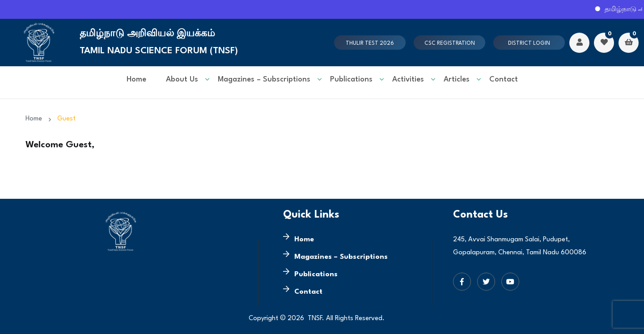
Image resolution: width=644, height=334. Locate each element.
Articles (457, 79)
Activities (408, 79)
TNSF (315, 319)
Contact (504, 79)
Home (136, 79)
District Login (529, 43)
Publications (351, 79)
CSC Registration (450, 43)
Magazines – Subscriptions (264, 79)
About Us (182, 79)
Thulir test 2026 (370, 43)
